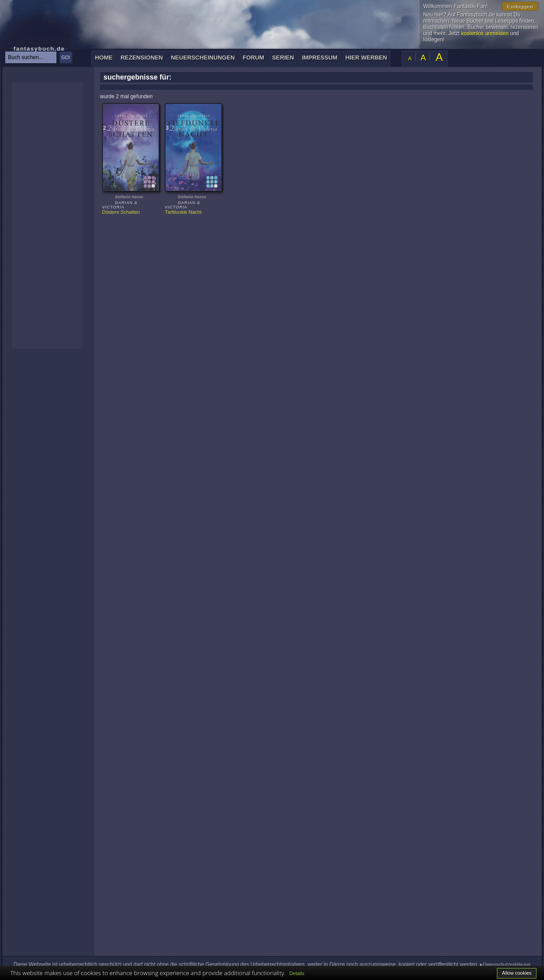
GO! (66, 57)
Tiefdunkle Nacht (183, 212)
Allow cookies (517, 973)
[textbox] (31, 57)
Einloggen (520, 6)
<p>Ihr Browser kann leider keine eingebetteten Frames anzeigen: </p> (48, 216)
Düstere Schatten (121, 212)
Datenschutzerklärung (506, 964)
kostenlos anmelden (485, 33)
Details (297, 973)
